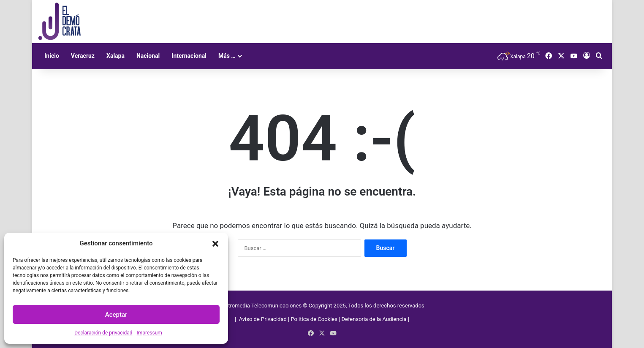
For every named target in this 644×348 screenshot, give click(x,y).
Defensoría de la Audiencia (374, 319)
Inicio (52, 56)
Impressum (149, 333)
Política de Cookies (314, 319)
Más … (227, 56)
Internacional (189, 56)
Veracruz (83, 56)
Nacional (148, 56)
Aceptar (116, 315)
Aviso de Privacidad (264, 319)
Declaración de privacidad (103, 333)
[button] (215, 244)
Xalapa (115, 56)
